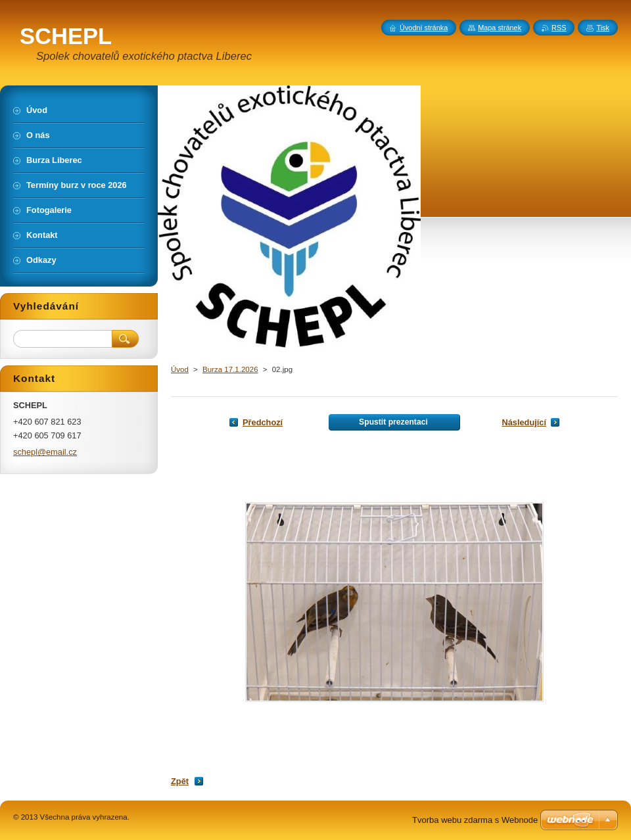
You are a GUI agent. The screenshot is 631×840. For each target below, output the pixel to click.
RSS (559, 28)
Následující (524, 422)
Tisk (603, 28)
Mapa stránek (500, 28)
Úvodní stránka (424, 28)
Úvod (180, 369)
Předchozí (263, 422)
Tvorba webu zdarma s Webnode (475, 820)
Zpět (180, 781)
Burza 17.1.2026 (230, 369)
